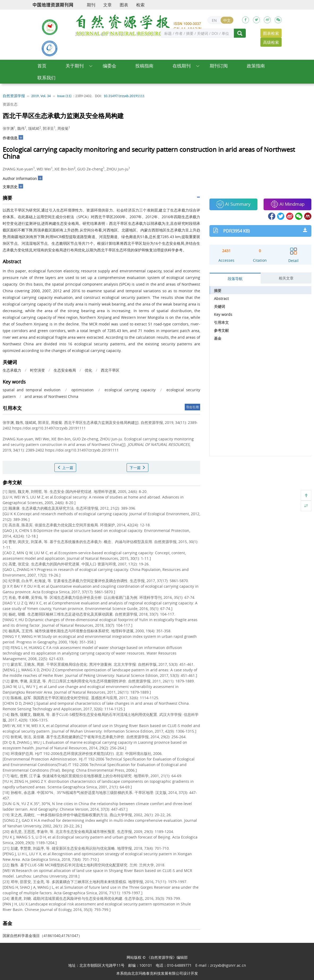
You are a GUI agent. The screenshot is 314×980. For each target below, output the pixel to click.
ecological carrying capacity (130, 390)
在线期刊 (182, 66)
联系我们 (46, 78)
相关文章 (286, 278)
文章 (107, 5)
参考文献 (221, 330)
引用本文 (221, 322)
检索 (140, 5)
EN (214, 20)
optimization (83, 390)
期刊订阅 (219, 66)
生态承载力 (12, 370)
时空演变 (37, 370)
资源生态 (10, 104)
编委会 (109, 66)
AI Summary (233, 204)
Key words (223, 314)
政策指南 (256, 66)
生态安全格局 (65, 370)
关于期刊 (75, 66)
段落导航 (235, 279)
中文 (227, 20)
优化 (88, 370)
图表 (124, 5)
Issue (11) (64, 96)
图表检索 (271, 33)
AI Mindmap (287, 204)
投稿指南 (144, 66)
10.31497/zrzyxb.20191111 (124, 96)
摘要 (218, 291)
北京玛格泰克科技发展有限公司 (157, 973)
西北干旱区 (110, 370)
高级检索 (271, 42)
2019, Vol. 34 (41, 96)
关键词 (220, 306)
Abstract (221, 298)
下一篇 (137, 468)
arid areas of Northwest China (51, 396)
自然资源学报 (14, 96)
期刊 (91, 5)
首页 (42, 66)
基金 (218, 338)
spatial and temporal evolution (32, 390)
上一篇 (65, 468)
